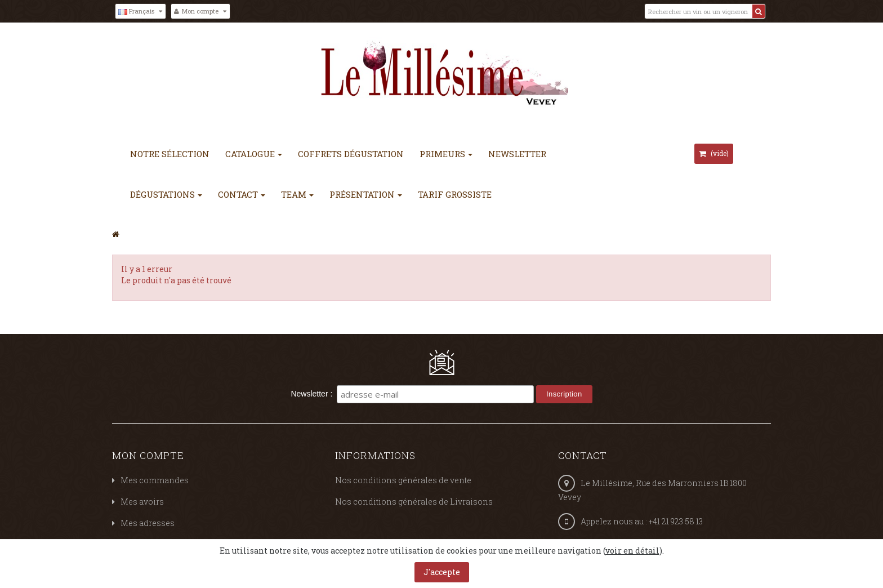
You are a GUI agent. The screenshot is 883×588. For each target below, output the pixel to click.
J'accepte (442, 572)
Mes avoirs (142, 502)
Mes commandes (155, 480)
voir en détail (632, 551)
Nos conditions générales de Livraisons (414, 502)
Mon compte (148, 455)
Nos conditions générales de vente (403, 480)
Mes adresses (148, 523)
